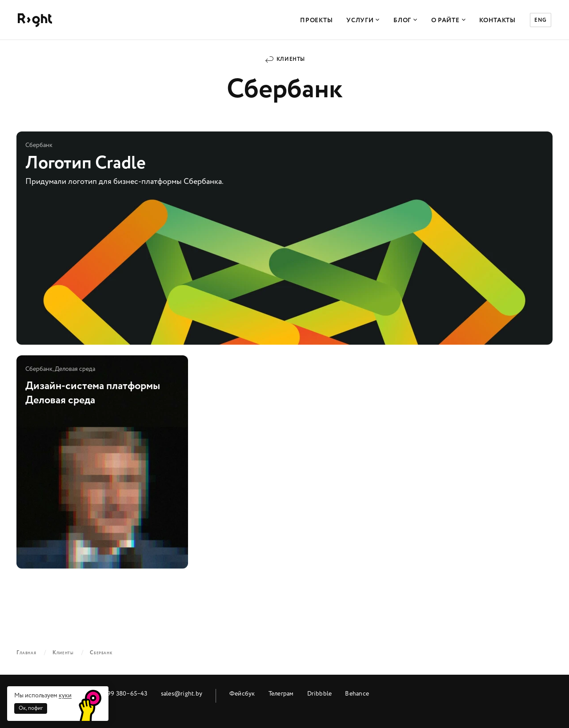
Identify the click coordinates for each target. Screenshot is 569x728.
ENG (541, 20)
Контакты (497, 20)
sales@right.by (182, 694)
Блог (405, 20)
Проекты (316, 20)
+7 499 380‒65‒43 (121, 694)
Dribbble (320, 694)
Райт (35, 20)
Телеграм (281, 694)
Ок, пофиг (31, 708)
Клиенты (291, 59)
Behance (357, 694)
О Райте (449, 20)
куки (65, 695)
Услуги (363, 20)
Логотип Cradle (284, 238)
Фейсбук (242, 694)
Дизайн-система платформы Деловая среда (102, 462)
